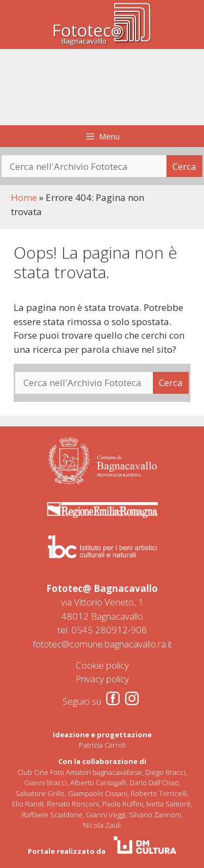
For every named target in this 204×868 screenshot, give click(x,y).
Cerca (184, 166)
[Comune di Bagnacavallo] (102, 461)
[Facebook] (113, 698)
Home (24, 197)
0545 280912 (100, 630)
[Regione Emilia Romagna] (102, 510)
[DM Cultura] (145, 845)
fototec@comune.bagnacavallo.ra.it (102, 644)
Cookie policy (102, 665)
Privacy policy (102, 679)
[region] (102, 87)
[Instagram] (132, 698)
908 (139, 630)
